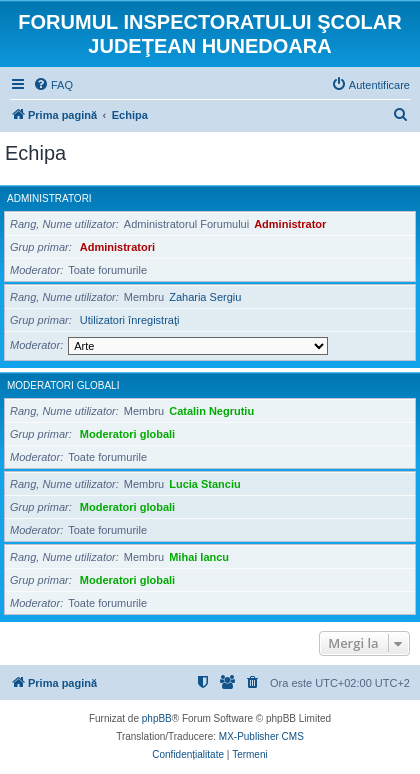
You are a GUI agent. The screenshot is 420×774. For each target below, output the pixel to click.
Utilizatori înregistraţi (130, 320)
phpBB (157, 718)
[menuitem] (53, 85)
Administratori (49, 198)
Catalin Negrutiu (211, 411)
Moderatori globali (63, 385)
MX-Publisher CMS (261, 736)
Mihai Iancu (199, 557)
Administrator (290, 224)
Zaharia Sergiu (205, 297)
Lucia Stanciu (205, 484)
